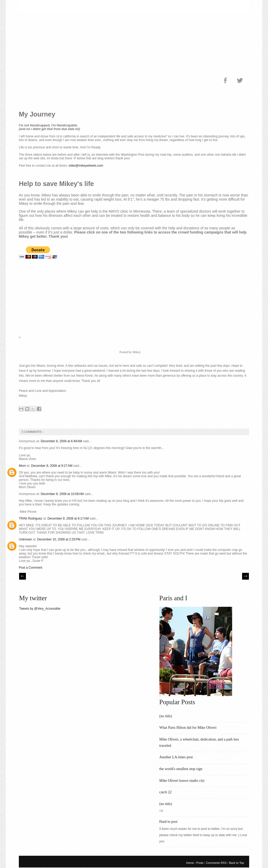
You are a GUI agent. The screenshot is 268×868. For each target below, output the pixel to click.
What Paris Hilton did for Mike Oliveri (188, 728)
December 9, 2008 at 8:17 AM (68, 519)
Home (190, 863)
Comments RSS (217, 863)
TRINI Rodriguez (31, 519)
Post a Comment (30, 568)
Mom (23, 466)
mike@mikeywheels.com (86, 166)
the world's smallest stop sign (181, 769)
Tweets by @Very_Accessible (40, 609)
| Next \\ (245, 576)
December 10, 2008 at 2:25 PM (59, 539)
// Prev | (23, 576)
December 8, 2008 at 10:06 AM (63, 494)
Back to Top (236, 863)
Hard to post (168, 822)
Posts (200, 863)
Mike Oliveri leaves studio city (182, 781)
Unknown (26, 539)
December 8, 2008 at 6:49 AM (62, 441)
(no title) (166, 716)
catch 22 (166, 792)
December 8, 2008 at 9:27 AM (52, 466)
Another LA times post (176, 757)
